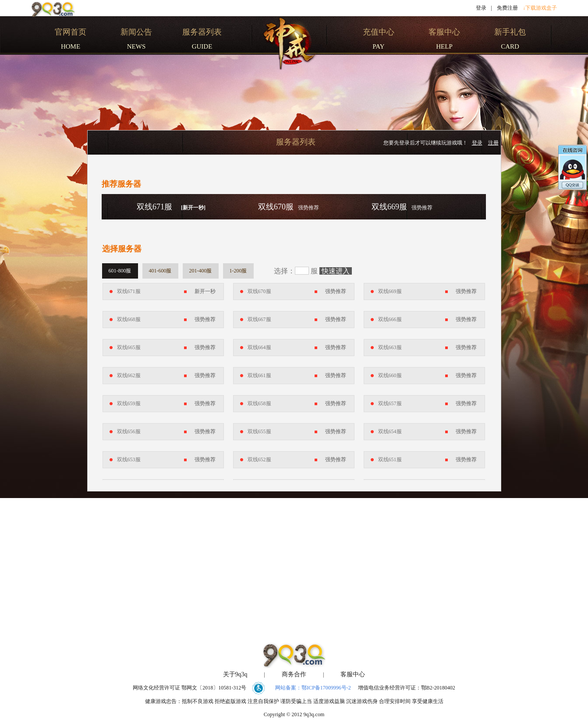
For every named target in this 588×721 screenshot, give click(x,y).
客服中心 (353, 674)
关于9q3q (235, 674)
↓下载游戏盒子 (540, 8)
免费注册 (507, 8)
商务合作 (294, 674)
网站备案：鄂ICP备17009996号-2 (313, 688)
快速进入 (336, 271)
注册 (493, 143)
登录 (481, 8)
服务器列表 (296, 142)
